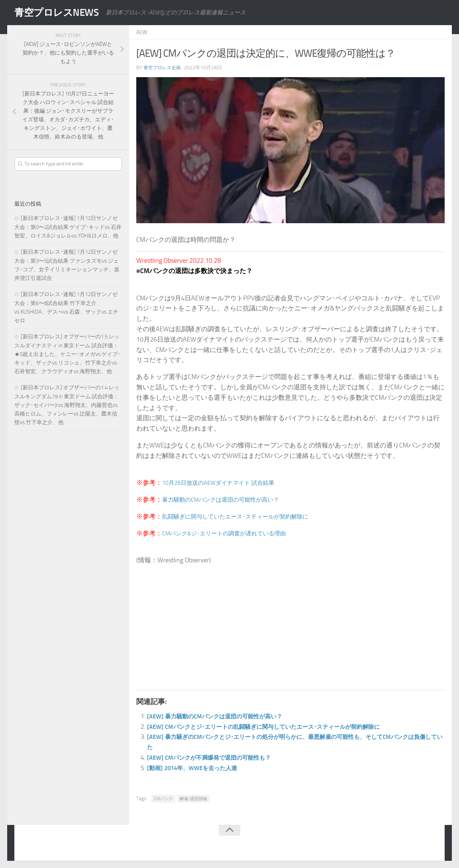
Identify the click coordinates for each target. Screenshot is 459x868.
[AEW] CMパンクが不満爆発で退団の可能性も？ (216, 757)
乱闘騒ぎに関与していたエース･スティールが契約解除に (244, 516)
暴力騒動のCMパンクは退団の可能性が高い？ (228, 499)
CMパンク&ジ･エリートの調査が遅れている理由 (232, 533)
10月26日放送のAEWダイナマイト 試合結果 (225, 483)
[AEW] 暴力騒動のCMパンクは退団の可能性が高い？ (222, 716)
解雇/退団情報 (193, 799)
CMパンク (163, 799)
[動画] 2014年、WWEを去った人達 (197, 768)
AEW (142, 32)
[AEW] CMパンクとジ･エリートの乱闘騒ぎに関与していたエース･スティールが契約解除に (277, 727)
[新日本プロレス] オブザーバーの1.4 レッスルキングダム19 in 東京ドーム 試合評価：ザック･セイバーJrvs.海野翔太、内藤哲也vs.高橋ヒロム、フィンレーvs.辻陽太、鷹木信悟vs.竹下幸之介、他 (67, 405)
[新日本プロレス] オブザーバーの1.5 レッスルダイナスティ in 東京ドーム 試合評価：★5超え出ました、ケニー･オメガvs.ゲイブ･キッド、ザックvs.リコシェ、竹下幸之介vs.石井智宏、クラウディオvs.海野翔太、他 (67, 354)
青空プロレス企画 (164, 68)
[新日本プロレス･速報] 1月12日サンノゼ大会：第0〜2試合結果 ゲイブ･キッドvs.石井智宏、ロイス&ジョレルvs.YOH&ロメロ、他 (68, 227)
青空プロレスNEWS (61, 13)
